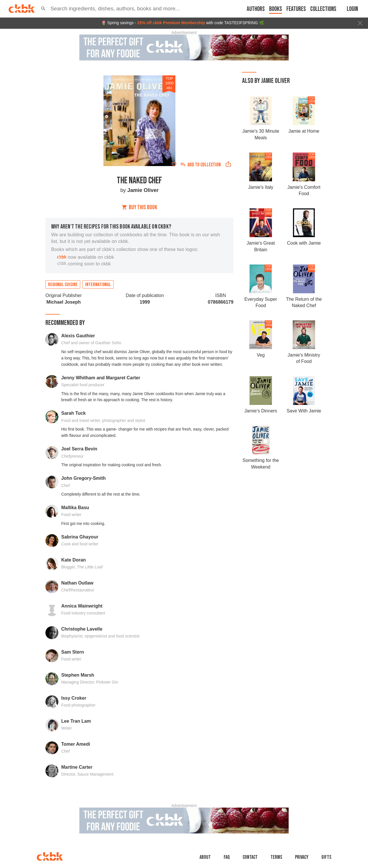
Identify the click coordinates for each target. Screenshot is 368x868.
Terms (276, 857)
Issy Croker (74, 698)
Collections (323, 9)
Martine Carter (77, 767)
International (98, 285)
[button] (43, 9)
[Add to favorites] (174, 164)
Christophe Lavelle (82, 629)
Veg (261, 355)
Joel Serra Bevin (79, 449)
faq (227, 857)
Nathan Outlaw (77, 583)
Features (296, 9)
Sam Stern (73, 652)
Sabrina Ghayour (80, 537)
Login (352, 9)
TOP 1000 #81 (169, 83)
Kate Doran (73, 560)
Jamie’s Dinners (261, 411)
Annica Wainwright (82, 606)
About (205, 857)
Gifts (326, 857)
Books (276, 9)
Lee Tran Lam (76, 721)
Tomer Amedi (76, 744)
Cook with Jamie (304, 243)
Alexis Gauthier (78, 336)
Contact (250, 857)
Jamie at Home (304, 131)
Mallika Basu (75, 508)
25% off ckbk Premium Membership (171, 23)
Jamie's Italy (261, 187)
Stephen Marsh (78, 675)
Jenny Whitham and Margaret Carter (101, 378)
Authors (256, 9)
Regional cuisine (63, 285)
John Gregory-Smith (84, 478)
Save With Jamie (304, 411)
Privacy (302, 857)
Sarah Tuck (73, 413)
